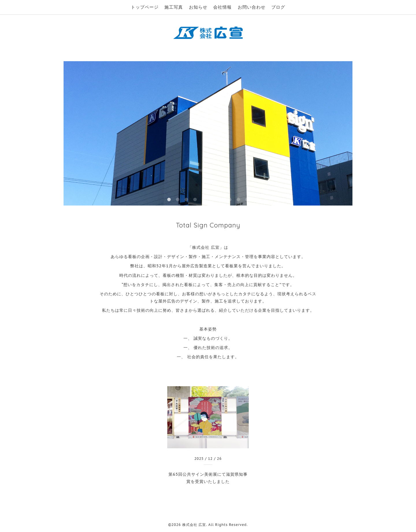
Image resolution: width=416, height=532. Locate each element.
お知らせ (198, 7)
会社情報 (222, 7)
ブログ (278, 7)
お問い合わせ (252, 7)
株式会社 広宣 (194, 525)
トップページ (145, 7)
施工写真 (174, 7)
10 (247, 200)
